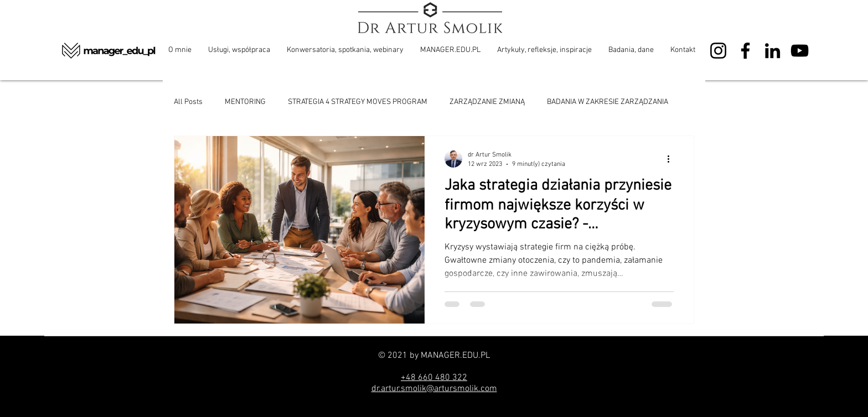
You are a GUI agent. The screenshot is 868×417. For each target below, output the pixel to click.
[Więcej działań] (672, 159)
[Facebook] (745, 51)
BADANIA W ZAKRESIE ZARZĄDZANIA (608, 102)
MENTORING (245, 102)
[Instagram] (718, 51)
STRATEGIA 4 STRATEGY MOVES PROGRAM (358, 102)
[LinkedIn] (773, 51)
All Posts (188, 102)
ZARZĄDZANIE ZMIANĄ (487, 102)
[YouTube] (800, 51)
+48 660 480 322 (434, 378)
